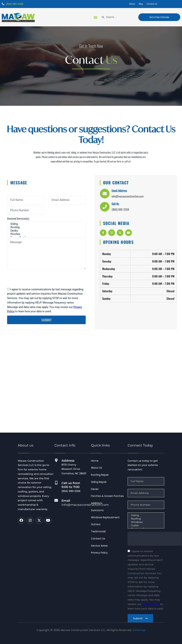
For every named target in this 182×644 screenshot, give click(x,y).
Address (68, 461)
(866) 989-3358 (15, 4)
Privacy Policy (151, 604)
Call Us (115, 204)
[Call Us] (105, 207)
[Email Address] (105, 194)
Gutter (146, 525)
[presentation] (34, 278)
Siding (46, 224)
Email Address (119, 190)
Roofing (46, 227)
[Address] (56, 460)
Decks (46, 231)
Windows (146, 522)
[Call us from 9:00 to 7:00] (56, 483)
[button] (95, 17)
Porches (46, 234)
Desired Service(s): (18, 219)
